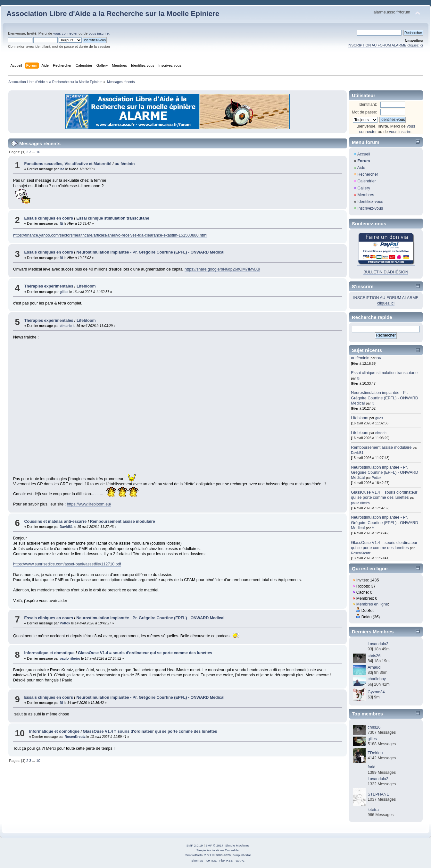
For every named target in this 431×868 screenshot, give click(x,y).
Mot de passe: (364, 112)
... (34, 152)
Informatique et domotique (49, 653)
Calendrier (367, 181)
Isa (62, 169)
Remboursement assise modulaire (123, 522)
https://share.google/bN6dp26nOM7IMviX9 (222, 269)
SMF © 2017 (214, 845)
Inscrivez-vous (370, 208)
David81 (66, 527)
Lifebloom (86, 286)
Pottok (65, 623)
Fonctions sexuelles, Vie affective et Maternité (68, 164)
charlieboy (377, 679)
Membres (366, 195)
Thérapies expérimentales (49, 286)
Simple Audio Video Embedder (218, 850)
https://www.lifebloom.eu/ (89, 504)
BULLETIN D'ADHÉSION (386, 272)
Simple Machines (237, 845)
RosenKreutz (75, 737)
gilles (64, 292)
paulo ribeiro (70, 658)
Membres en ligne (372, 604)
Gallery (364, 188)
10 (38, 152)
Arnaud (374, 667)
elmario (66, 326)
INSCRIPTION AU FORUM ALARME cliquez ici (385, 45)
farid (371, 767)
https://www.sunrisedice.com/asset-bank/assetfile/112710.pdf (67, 564)
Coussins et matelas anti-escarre (55, 522)
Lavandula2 (378, 644)
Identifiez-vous (370, 202)
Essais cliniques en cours (48, 218)
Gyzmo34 (376, 692)
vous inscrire (99, 33)
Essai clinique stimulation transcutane (113, 218)
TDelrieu (375, 753)
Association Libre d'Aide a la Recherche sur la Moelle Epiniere (113, 14)
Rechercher (368, 174)
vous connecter (65, 33)
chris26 (374, 656)
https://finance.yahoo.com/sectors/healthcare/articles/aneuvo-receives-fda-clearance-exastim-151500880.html (110, 235)
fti (61, 223)
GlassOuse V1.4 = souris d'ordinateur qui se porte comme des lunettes (145, 653)
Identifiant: (368, 104)
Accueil (364, 154)
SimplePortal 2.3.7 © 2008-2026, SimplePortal (218, 855)
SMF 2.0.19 (195, 845)
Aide (361, 168)
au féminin (125, 164)
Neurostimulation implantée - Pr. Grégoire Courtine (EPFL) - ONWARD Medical (150, 252)
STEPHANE (378, 794)
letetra (373, 810)
